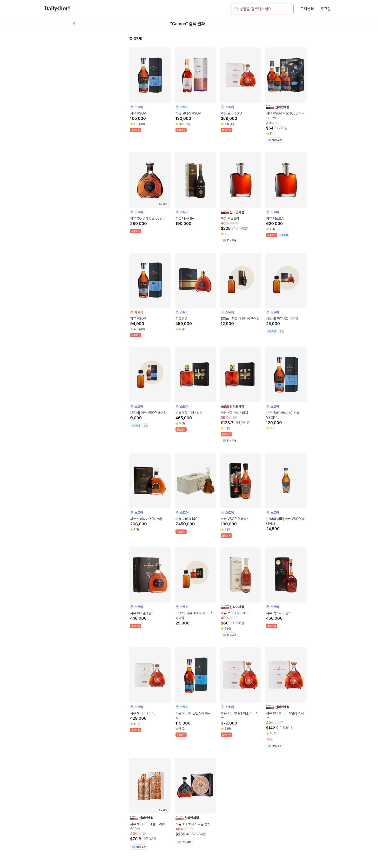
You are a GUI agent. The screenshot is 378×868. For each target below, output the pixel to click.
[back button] (74, 24)
